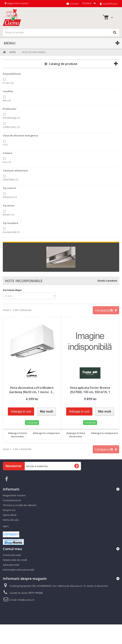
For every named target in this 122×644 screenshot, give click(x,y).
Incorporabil (11, 232)
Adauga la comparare (46, 433)
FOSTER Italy (11, 118)
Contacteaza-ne (12, 500)
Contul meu (12, 549)
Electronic (10, 197)
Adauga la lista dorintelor (17, 435)
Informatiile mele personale (19, 570)
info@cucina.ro (26, 600)
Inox (7, 162)
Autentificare (108, 4)
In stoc (8, 83)
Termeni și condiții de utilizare (20, 505)
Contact (73, 4)
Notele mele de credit (15, 560)
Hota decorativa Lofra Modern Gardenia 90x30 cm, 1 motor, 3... (32, 390)
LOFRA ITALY (11, 127)
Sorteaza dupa (12, 290)
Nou (7, 100)
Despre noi (9, 510)
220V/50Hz (10, 180)
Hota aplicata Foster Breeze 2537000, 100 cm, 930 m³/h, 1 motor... (90, 392)
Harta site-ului (11, 520)
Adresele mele (11, 565)
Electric (8, 215)
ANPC (6, 526)
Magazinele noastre (17, 3)
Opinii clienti (10, 515)
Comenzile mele (12, 555)
